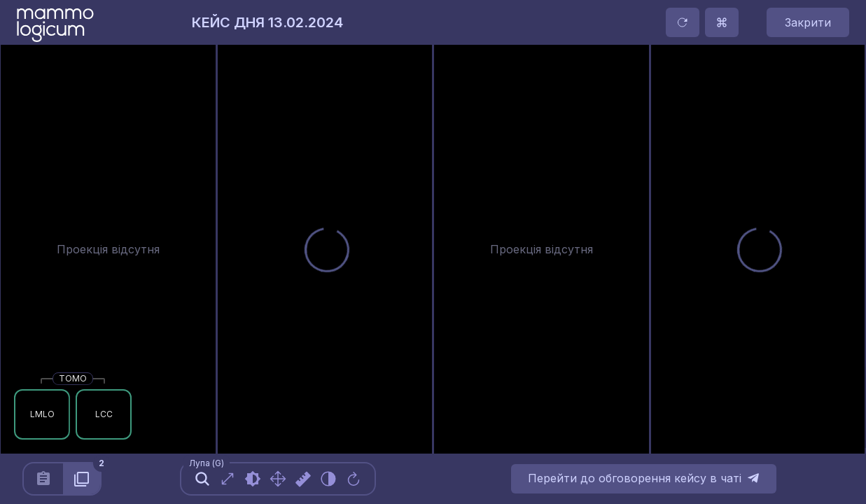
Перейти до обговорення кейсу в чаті (644, 478)
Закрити (808, 22)
